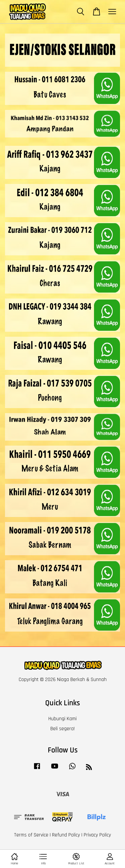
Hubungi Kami (62, 719)
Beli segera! (62, 729)
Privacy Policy (97, 835)
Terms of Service (31, 835)
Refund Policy (66, 835)
